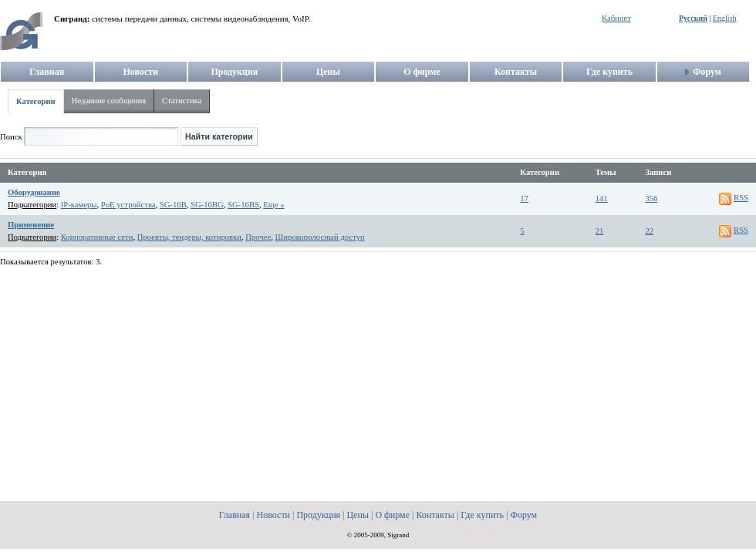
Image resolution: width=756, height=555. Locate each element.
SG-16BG (207, 205)
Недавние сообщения (109, 101)
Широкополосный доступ (320, 237)
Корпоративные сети (97, 237)
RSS (741, 198)
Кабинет (616, 18)
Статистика (182, 101)
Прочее (258, 237)
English (725, 18)
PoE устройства (128, 205)
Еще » (273, 205)
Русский (693, 18)
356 (651, 198)
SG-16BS (243, 205)
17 (524, 198)
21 (600, 231)
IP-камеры (79, 205)
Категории (36, 101)
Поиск (11, 137)
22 (649, 231)
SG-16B (173, 205)
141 (602, 198)
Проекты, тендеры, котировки (189, 237)
